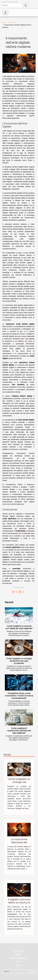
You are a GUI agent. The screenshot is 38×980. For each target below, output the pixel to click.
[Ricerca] (12, 5)
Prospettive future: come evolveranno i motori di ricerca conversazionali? (19, 696)
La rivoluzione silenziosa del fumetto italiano (19, 842)
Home (3, 22)
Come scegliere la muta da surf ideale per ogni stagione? (19, 627)
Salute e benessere (18, 958)
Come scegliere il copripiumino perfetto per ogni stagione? (19, 731)
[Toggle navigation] (5, 13)
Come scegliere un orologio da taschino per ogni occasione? (19, 661)
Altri (18, 965)
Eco (18, 962)
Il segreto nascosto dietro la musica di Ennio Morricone (19, 902)
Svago (18, 954)
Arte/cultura (12, 22)
